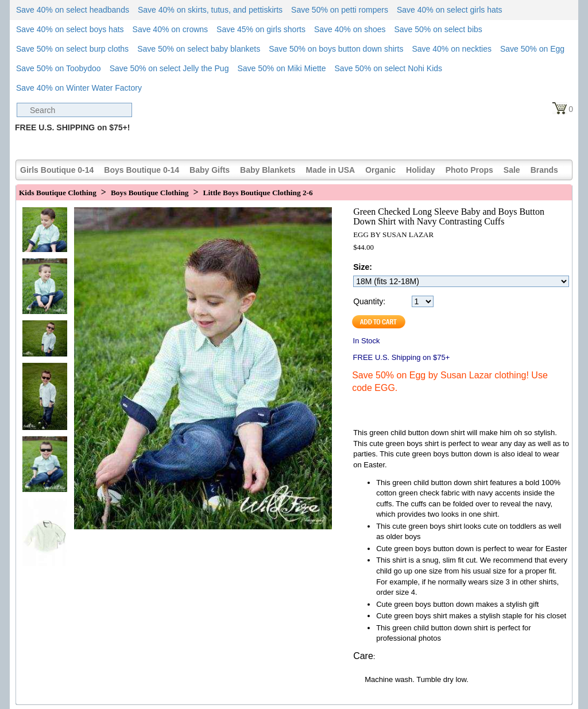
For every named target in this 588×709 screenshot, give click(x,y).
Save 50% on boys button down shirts (336, 49)
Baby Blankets (268, 170)
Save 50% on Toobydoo (59, 68)
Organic (380, 170)
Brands (544, 170)
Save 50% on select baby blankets (199, 49)
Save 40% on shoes (350, 29)
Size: (363, 267)
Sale (512, 170)
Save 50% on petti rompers (340, 10)
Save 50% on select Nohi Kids (389, 68)
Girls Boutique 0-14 (57, 170)
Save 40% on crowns (171, 29)
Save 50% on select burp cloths (72, 49)
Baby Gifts (210, 170)
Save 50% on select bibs (438, 29)
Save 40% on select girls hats (450, 10)
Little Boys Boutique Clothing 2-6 (258, 193)
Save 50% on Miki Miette (281, 68)
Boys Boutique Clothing (150, 193)
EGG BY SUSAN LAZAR (393, 235)
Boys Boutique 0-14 (142, 170)
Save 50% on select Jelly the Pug (169, 68)
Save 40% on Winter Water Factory (79, 88)
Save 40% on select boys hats (70, 29)
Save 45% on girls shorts (261, 29)
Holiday (421, 170)
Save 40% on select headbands (73, 10)
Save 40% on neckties (452, 49)
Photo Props (469, 170)
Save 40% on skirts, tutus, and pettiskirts (210, 10)
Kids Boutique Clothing (58, 193)
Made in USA (331, 170)
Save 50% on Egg (532, 49)
